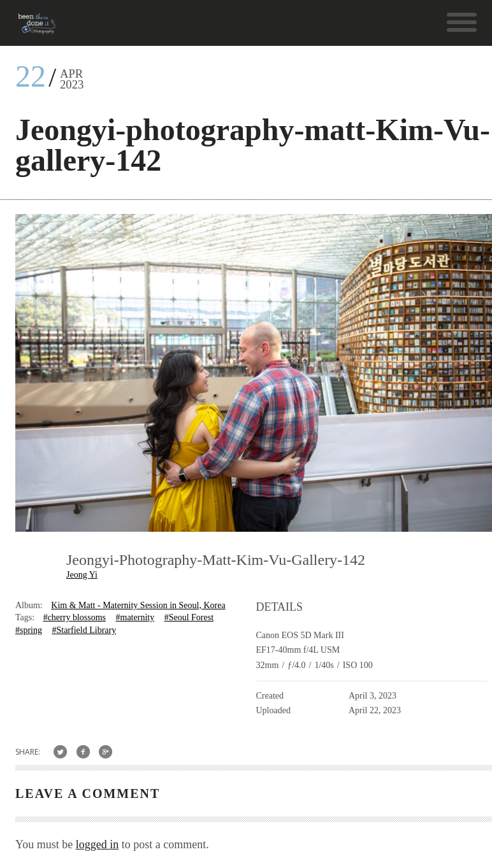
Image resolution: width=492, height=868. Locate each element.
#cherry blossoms (75, 617)
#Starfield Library (84, 630)
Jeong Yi (82, 575)
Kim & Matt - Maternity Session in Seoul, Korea (138, 605)
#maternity (135, 617)
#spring (29, 630)
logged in (98, 844)
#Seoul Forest (189, 617)
